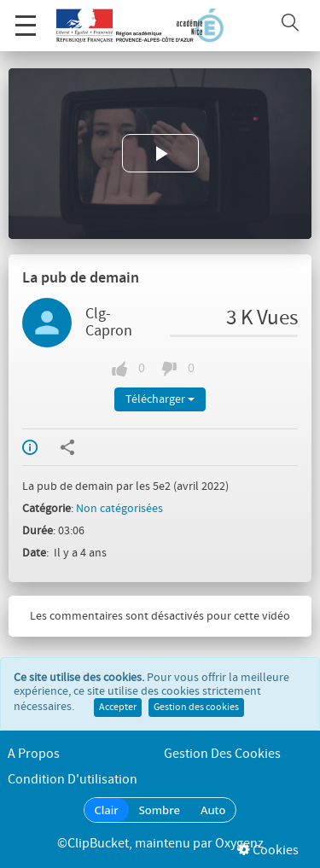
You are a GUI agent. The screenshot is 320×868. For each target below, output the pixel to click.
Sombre (160, 810)
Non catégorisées (119, 509)
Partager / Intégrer (67, 447)
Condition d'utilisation (73, 780)
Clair (107, 810)
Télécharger (160, 399)
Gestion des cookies (196, 708)
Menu (26, 17)
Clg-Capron (109, 323)
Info (30, 447)
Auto (213, 810)
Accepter (118, 708)
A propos (34, 754)
